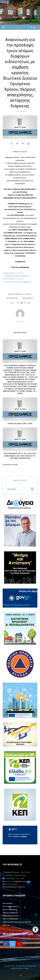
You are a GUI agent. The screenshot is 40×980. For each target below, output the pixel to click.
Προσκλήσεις (21, 111)
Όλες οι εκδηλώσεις (11, 919)
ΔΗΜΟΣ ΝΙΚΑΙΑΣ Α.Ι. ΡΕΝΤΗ (20, 969)
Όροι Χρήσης (8, 903)
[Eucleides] (36, 930)
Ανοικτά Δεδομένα (10, 910)
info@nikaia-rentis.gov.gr (22, 881)
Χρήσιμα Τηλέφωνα (10, 913)
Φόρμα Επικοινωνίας (11, 916)
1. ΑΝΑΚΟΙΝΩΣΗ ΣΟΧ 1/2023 (13, 273)
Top (20, 975)
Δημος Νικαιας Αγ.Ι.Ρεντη (20, 294)
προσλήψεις (27, 298)
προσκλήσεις (12, 298)
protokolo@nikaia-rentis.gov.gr (15, 887)
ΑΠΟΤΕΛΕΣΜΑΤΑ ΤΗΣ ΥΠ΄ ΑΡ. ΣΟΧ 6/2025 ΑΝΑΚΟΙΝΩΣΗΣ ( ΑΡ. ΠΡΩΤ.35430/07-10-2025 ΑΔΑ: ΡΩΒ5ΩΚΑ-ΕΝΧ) (20, 456)
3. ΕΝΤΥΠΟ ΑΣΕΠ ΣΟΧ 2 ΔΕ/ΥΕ (13, 279)
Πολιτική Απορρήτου (11, 906)
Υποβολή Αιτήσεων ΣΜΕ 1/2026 (20, 424)
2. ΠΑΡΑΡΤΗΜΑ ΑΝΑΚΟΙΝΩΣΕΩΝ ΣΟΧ (16, 276)
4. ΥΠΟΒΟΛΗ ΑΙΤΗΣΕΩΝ (17, 282)
